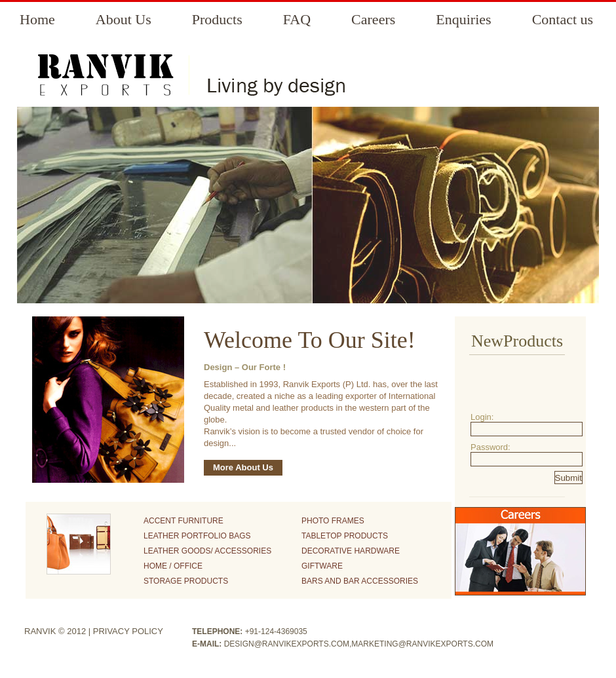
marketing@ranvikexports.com (422, 644)
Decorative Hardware (351, 551)
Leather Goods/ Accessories (207, 551)
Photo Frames (333, 521)
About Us (124, 19)
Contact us (563, 19)
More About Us (243, 467)
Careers (373, 19)
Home (37, 19)
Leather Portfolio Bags (197, 536)
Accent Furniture (183, 521)
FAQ (297, 19)
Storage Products (186, 581)
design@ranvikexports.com (287, 644)
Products (217, 19)
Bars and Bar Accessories (360, 581)
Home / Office (173, 566)
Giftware (322, 566)
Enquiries (463, 19)
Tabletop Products (345, 536)
